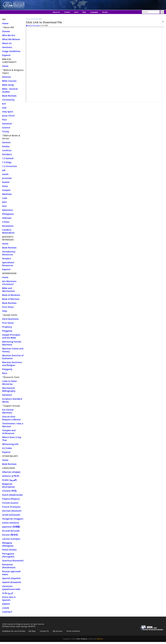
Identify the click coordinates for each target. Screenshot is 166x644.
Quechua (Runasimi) (13, 561)
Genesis (6, 142)
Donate (105, 12)
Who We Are (9, 35)
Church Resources (8, 231)
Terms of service (73, 631)
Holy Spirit (8, 112)
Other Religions (82, 639)
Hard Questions (10, 319)
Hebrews (7, 218)
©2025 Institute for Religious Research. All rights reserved (23, 624)
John (5, 202)
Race (5, 373)
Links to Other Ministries (10, 383)
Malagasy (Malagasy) (8, 544)
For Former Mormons (8, 411)
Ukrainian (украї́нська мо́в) (11, 588)
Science (6, 128)
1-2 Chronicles (10, 166)
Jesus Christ (8, 116)
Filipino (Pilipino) (11, 499)
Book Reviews (9, 96)
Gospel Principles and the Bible (11, 336)
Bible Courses (9, 81)
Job (4, 170)
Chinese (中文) (9, 491)
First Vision (8, 307)
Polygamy (7, 331)
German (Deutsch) (12, 511)
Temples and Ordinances (9, 432)
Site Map (32, 631)
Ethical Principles (36, 19)
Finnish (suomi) (10, 503)
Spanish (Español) (11, 578)
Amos (5, 186)
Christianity (8, 100)
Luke (5, 198)
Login (6, 608)
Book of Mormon (11, 299)
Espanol (6, 55)
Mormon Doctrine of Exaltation (13, 357)
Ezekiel (6, 182)
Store (76, 12)
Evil (4, 104)
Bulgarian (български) (9, 485)
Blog (84, 12)
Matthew (7, 194)
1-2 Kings (7, 162)
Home (28, 19)
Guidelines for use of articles (14, 631)
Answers (7, 258)
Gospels (6, 190)
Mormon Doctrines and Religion (12, 364)
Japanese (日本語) (11, 527)
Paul (4, 120)
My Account (58, 631)
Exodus (6, 146)
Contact (67, 12)
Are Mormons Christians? (9, 283)
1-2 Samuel (8, 158)
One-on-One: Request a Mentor (12, 418)
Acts (4, 206)
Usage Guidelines (11, 51)
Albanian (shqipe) (11, 472)
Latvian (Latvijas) (11, 539)
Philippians (8, 214)
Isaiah (5, 174)
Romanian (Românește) (9, 566)
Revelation (8, 226)
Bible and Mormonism (9, 290)
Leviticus (7, 150)
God (4, 108)
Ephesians (7, 210)
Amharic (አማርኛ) (11, 476)
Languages (94, 12)
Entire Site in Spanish (9, 599)
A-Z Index (7, 448)
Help (5, 311)
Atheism (7, 77)
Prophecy (7, 327)
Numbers (7, 154)
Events (6, 604)
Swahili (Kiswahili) (12, 582)
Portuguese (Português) (8, 555)
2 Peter (6, 222)
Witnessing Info (10, 444)
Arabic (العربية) (9, 480)
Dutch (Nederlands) (12, 495)
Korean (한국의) (10, 535)
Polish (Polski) (9, 550)
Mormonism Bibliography (9, 389)
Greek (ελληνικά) (11, 515)
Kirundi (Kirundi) (11, 531)
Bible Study (8, 85)
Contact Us (44, 631)
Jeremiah (7, 178)
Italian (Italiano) (11, 523)
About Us (56, 12)
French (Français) (11, 507)
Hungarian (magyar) (13, 519)
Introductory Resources (9, 253)
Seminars (7, 47)
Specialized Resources (8, 264)
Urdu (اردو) (8, 593)
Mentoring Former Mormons (12, 343)
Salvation (7, 124)
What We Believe (11, 39)
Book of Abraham (11, 295)
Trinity (6, 132)
